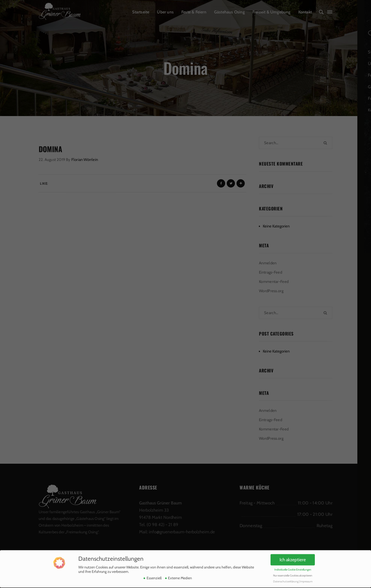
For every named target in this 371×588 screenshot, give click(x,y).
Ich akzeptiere (293, 552)
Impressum (306, 574)
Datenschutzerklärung (286, 574)
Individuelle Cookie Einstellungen (293, 562)
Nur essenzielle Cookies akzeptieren (293, 568)
